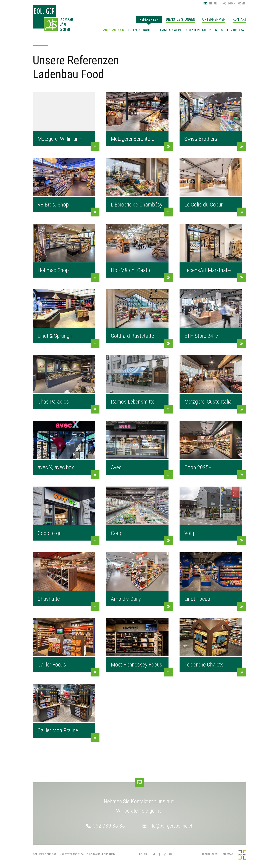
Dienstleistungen (181, 19)
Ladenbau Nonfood (142, 30)
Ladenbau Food (113, 30)
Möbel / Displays (234, 30)
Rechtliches (210, 854)
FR (215, 3)
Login (232, 3)
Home (242, 3)
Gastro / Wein (170, 30)
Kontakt (239, 19)
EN (210, 3)
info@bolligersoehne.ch (171, 826)
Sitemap (228, 854)
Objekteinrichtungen (201, 30)
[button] (154, 854)
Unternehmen (214, 19)
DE (205, 3)
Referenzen (149, 19)
